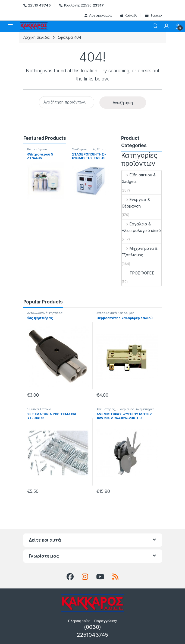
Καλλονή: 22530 (81, 5)
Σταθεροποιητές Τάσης (89, 149)
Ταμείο (153, 15)
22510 (37, 5)
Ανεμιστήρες (106, 409)
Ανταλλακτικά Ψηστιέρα (45, 313)
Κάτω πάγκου (37, 149)
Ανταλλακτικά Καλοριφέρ (115, 313)
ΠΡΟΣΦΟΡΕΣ (138, 273)
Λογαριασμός (98, 15)
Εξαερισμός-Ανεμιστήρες (136, 409)
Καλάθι (128, 15)
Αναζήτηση (123, 103)
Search (155, 26)
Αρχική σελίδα (37, 37)
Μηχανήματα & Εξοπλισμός (140, 252)
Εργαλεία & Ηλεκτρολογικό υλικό (141, 227)
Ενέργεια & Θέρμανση (136, 203)
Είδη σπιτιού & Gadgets (139, 178)
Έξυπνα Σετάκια (39, 409)
